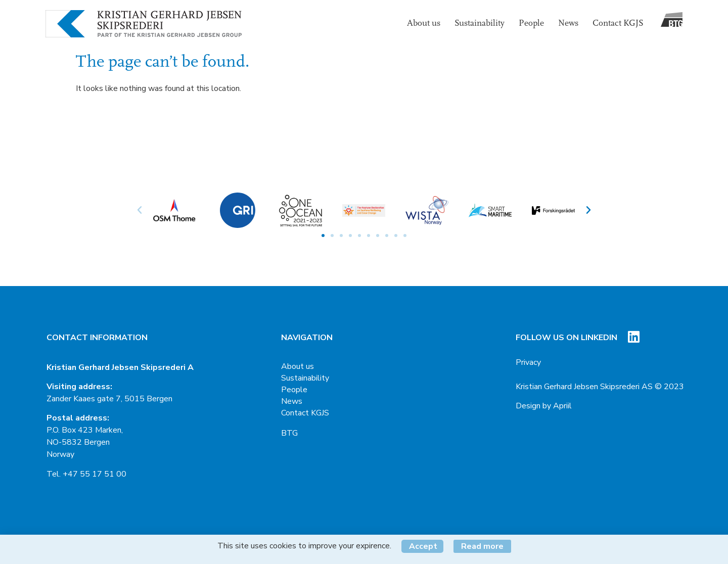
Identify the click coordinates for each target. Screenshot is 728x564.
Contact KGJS (618, 23)
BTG (289, 433)
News (568, 23)
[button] (323, 236)
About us (424, 23)
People (531, 23)
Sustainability (480, 23)
